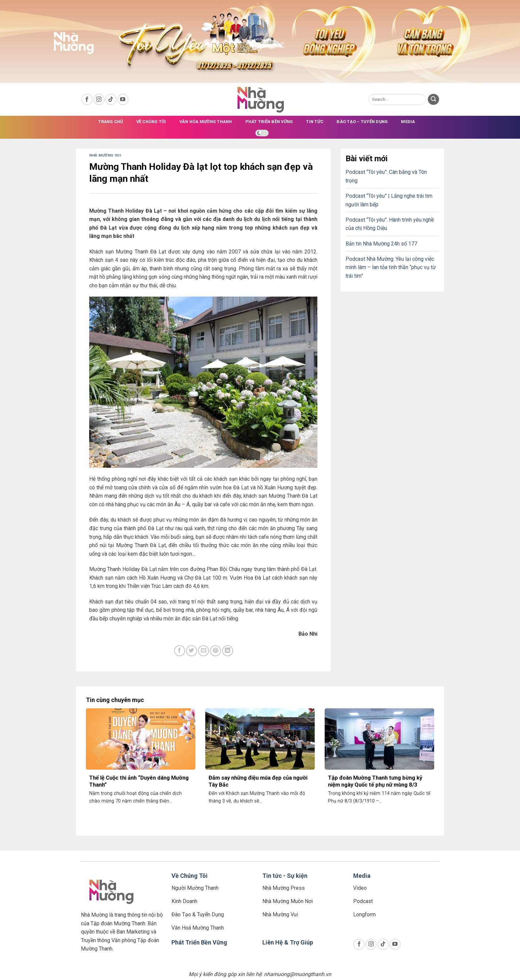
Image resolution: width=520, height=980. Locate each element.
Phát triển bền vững (269, 122)
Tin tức (315, 122)
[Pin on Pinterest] (215, 651)
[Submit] (433, 100)
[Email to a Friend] (203, 651)
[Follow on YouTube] (123, 99)
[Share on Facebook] (180, 651)
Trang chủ (110, 122)
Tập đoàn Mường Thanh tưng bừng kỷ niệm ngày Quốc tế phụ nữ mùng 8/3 (375, 781)
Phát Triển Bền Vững (199, 942)
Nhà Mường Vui (105, 155)
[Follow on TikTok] (111, 99)
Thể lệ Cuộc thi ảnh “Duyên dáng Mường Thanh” (139, 781)
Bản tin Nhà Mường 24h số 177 (381, 244)
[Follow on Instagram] (99, 99)
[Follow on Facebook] (87, 99)
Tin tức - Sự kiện (285, 876)
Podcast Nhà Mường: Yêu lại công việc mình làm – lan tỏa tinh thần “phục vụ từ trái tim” (391, 267)
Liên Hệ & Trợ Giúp (288, 942)
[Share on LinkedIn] (228, 651)
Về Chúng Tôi (190, 876)
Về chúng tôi (151, 122)
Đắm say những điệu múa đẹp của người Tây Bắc (258, 781)
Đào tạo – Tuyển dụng (362, 122)
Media (408, 122)
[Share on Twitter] (192, 651)
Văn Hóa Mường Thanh (206, 122)
